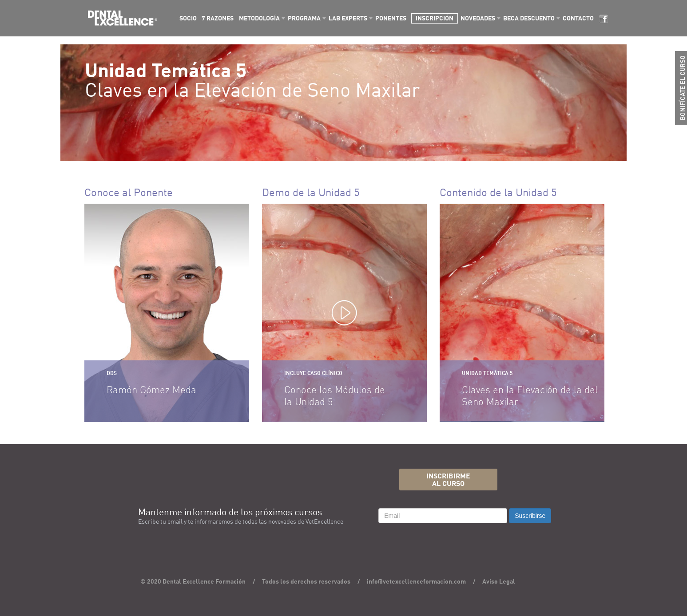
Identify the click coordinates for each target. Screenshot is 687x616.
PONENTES (391, 19)
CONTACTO (578, 19)
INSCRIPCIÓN (435, 19)
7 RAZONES (218, 19)
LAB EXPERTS (348, 19)
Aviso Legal (499, 582)
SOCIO (188, 19)
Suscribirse (530, 516)
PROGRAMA (304, 19)
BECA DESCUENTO (529, 19)
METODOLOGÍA (259, 19)
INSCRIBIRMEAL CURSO (448, 480)
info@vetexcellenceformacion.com (416, 582)
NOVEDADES (478, 19)
